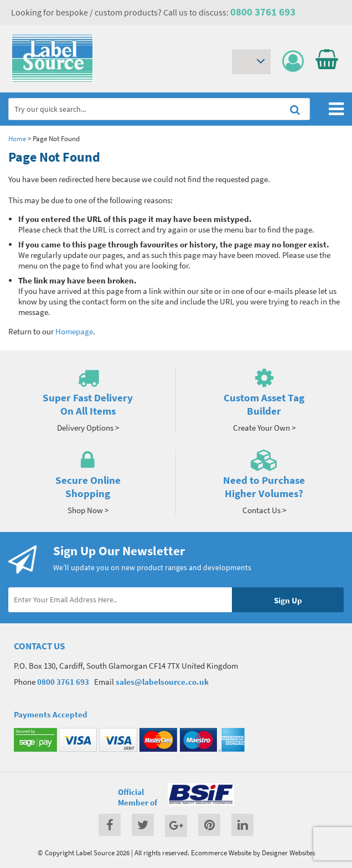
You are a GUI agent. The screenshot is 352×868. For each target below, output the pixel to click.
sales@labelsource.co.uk (162, 682)
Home (17, 138)
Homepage (74, 331)
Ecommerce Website (221, 852)
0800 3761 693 (263, 12)
